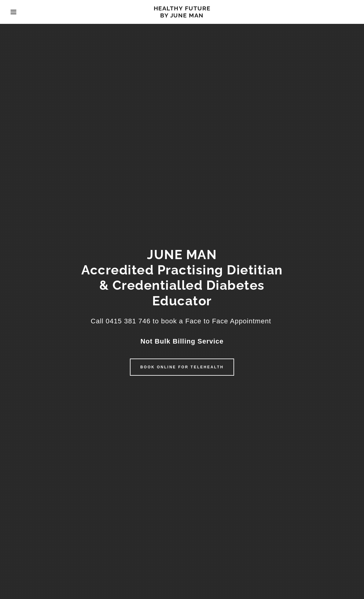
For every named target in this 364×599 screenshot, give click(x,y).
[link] (182, 16)
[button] (18, 12)
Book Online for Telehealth (182, 367)
